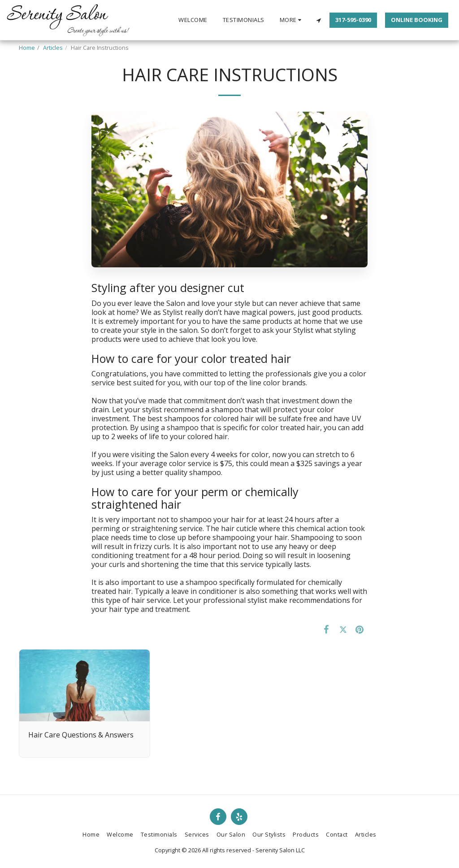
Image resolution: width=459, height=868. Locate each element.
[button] (318, 20)
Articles (53, 48)
